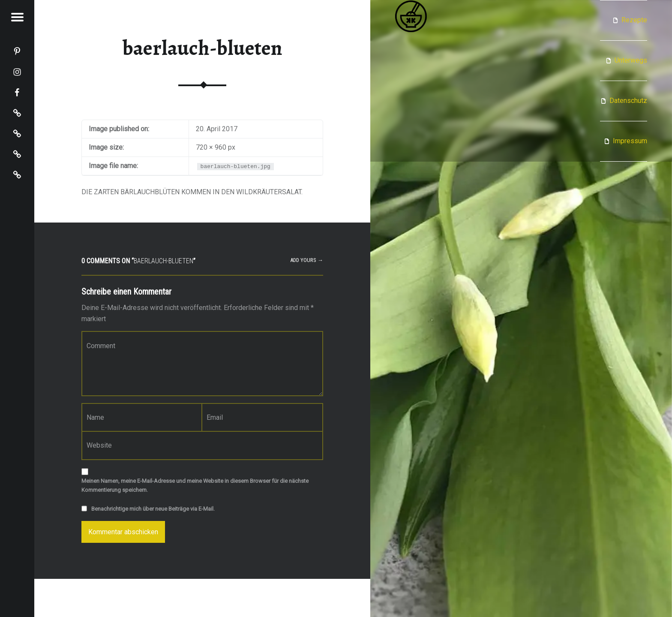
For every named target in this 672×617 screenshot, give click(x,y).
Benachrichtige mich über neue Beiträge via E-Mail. (153, 509)
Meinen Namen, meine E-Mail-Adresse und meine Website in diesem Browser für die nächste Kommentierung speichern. (195, 485)
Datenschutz (628, 101)
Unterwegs (631, 60)
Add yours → (307, 260)
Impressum (630, 141)
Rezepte (634, 20)
